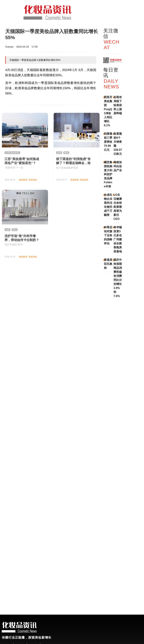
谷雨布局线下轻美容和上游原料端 (118, 105)
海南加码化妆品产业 (118, 166)
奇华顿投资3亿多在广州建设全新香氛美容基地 (118, 239)
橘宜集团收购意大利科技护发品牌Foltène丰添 (108, 174)
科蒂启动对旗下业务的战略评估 (108, 235)
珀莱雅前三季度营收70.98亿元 (108, 142)
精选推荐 (23, 180)
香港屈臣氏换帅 (108, 264)
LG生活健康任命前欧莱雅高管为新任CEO (118, 207)
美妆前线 (33, 180)
